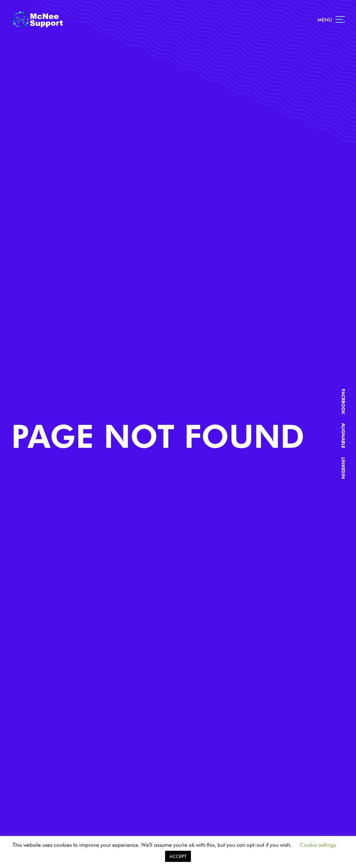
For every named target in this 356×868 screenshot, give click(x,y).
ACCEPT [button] (178, 856)
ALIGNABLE (343, 436)
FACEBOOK (343, 402)
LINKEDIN (343, 468)
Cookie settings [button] (318, 845)
